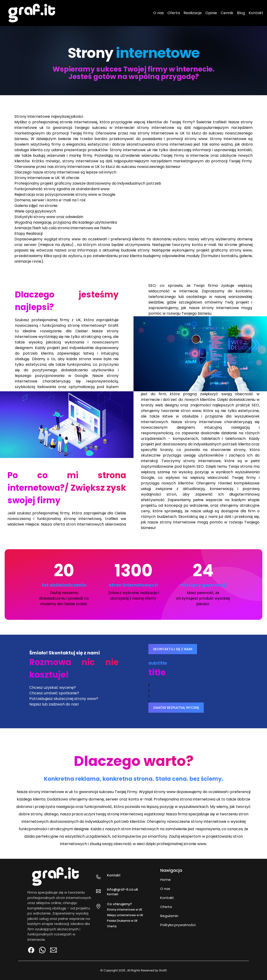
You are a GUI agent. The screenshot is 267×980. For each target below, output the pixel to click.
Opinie (211, 13)
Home (165, 880)
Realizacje (193, 13)
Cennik (227, 13)
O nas (159, 13)
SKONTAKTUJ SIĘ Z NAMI (173, 649)
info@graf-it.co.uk (123, 889)
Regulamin (169, 916)
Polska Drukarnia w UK (122, 921)
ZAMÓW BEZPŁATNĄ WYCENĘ (176, 708)
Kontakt (256, 13)
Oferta (174, 13)
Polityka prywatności (178, 925)
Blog (241, 13)
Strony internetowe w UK (125, 910)
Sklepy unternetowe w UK (125, 915)
